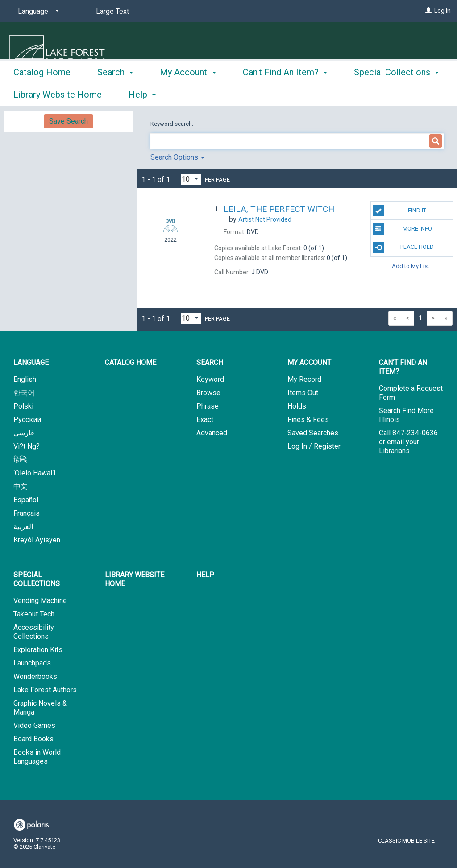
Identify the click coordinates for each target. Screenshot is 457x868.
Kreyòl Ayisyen (37, 540)
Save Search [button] (69, 121)
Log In (442, 11)
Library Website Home (135, 579)
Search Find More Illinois (406, 415)
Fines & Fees (308, 420)
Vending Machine (40, 601)
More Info (402, 229)
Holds (297, 406)
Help (205, 575)
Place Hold (403, 248)
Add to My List (411, 266)
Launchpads (32, 663)
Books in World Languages (37, 757)
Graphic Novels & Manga (40, 708)
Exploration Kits (38, 650)
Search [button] (115, 93)
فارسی (24, 433)
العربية (23, 527)
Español (26, 500)
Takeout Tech (34, 614)
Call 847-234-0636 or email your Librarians (408, 442)
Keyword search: (172, 124)
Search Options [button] (177, 157)
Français (27, 513)
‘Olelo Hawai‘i (34, 473)
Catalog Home (42, 93)
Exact (205, 420)
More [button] (372, 95)
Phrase (208, 406)
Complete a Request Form (411, 393)
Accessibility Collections (34, 632)
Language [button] (31, 362)
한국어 (24, 393)
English (25, 379)
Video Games (34, 725)
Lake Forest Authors (45, 690)
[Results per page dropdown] (191, 179)
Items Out (303, 393)
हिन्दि (20, 460)
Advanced (212, 433)
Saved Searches (313, 433)
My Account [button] (188, 93)
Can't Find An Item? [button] (285, 93)
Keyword (210, 379)
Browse (208, 393)
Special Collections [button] (37, 579)
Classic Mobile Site (406, 841)
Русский (27, 420)
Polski (23, 406)
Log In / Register (314, 446)
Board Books (33, 739)
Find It (399, 211)
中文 (21, 486)
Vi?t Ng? (27, 446)
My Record (304, 379)
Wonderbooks (35, 676)
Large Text (112, 11)
